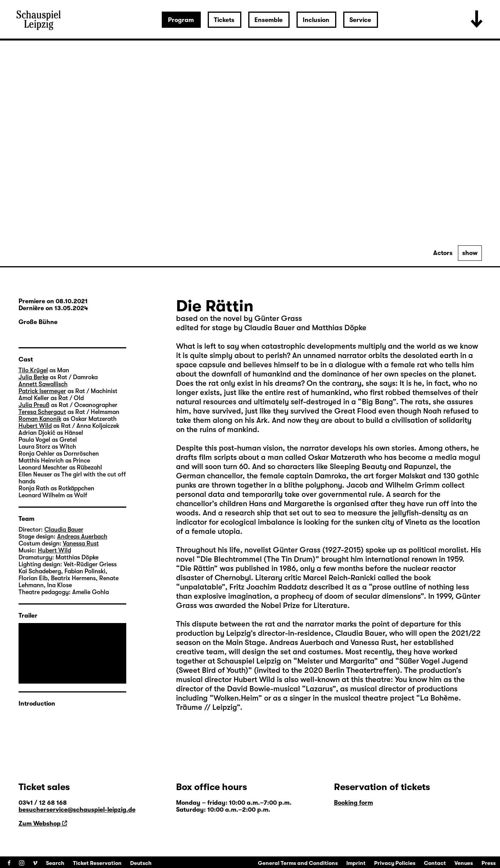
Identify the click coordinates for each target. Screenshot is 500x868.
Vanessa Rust (81, 544)
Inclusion (316, 20)
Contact (435, 863)
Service (360, 20)
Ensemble (269, 20)
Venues (464, 863)
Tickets (224, 20)
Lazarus (319, 689)
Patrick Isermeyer (42, 391)
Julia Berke (33, 377)
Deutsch (141, 863)
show (470, 253)
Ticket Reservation (97, 863)
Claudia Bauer (360, 633)
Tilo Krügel (33, 370)
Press (489, 863)
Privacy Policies (395, 863)
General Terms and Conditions (298, 863)
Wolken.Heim (236, 698)
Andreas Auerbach (82, 537)
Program (181, 20)
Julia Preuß (34, 405)
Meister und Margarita (336, 661)
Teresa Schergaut (42, 412)
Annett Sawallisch (43, 384)
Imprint (356, 863)
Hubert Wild (35, 426)
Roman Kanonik (40, 419)
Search (55, 863)
